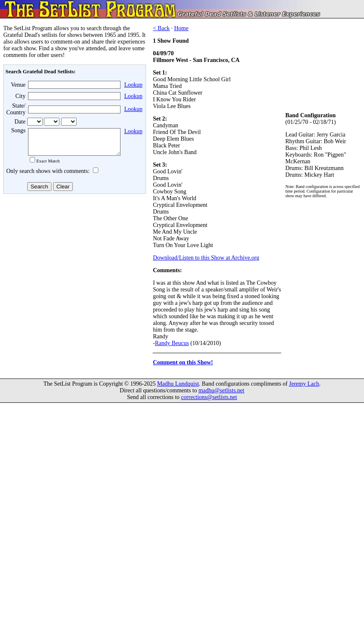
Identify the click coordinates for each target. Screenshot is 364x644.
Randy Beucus (172, 343)
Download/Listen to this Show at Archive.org (206, 258)
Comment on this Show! (183, 362)
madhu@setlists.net (221, 390)
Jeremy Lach (304, 384)
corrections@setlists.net (209, 397)
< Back (161, 28)
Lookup (133, 85)
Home (181, 28)
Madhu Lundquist (178, 384)
